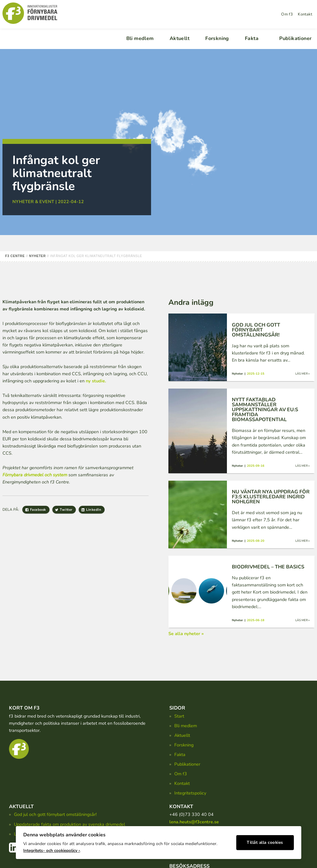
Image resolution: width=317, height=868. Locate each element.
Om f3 (287, 14)
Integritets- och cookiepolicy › (52, 850)
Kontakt (305, 14)
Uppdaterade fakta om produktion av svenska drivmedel (69, 824)
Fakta (252, 38)
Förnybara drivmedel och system (35, 475)
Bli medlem (140, 38)
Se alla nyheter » (186, 634)
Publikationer (295, 38)
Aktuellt (180, 38)
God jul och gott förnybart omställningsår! (55, 814)
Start (179, 716)
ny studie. (96, 381)
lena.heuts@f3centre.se (194, 822)
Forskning (217, 38)
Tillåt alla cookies (265, 842)
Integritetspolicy (190, 793)
